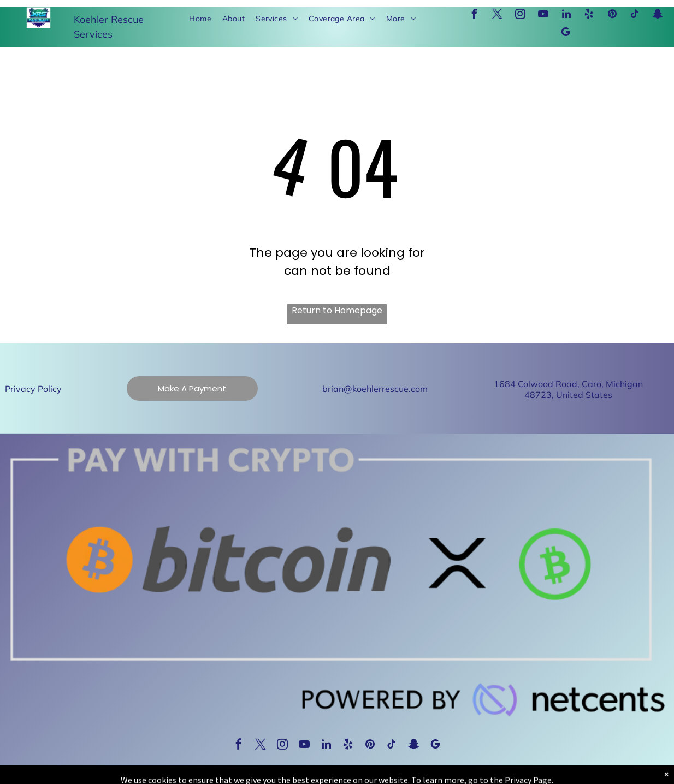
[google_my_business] (566, 34)
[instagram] (521, 16)
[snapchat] (658, 16)
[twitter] (498, 16)
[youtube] (543, 16)
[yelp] (589, 16)
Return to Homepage (337, 310)
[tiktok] (635, 16)
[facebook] (475, 16)
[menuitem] (200, 19)
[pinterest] (612, 16)
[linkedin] (566, 16)
